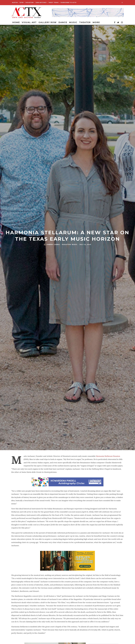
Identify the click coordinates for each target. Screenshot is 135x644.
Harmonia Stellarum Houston (108, 456)
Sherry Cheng (53, 244)
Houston (66, 244)
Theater (85, 22)
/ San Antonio (41, 3)
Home (16, 22)
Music (73, 22)
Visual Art (29, 22)
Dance (63, 22)
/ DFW (21, 3)
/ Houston (29, 3)
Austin (15, 3)
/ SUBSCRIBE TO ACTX (68, 3)
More (96, 22)
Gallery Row (48, 22)
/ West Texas (53, 3)
